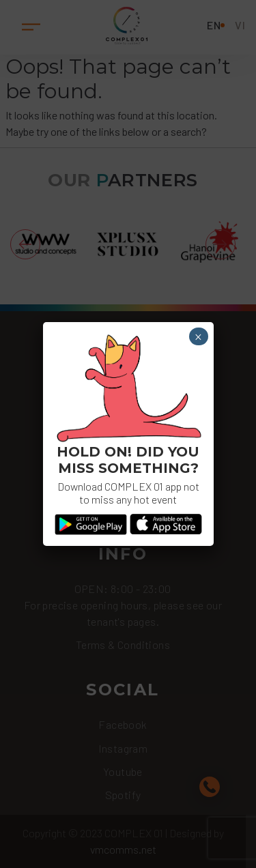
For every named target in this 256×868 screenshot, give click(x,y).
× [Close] (198, 337)
